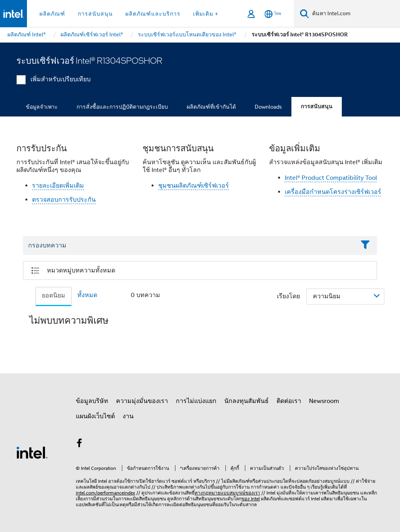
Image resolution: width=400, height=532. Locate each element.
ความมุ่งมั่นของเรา (142, 401)
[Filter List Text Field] (189, 245)
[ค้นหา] (304, 13)
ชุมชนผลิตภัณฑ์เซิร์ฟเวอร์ (194, 186)
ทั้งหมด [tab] (87, 295)
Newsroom (324, 401)
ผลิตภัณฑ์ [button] (52, 14)
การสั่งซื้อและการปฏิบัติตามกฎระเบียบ (122, 107)
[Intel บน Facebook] (79, 444)
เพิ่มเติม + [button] (206, 14)
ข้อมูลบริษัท (92, 401)
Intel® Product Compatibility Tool (331, 178)
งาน (128, 416)
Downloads (268, 107)
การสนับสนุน (317, 107)
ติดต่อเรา (289, 401)
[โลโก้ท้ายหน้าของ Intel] (32, 452)
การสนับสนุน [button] (95, 14)
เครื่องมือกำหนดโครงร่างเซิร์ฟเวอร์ (333, 192)
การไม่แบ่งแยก (196, 401)
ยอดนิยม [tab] (54, 296)
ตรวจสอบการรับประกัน (64, 200)
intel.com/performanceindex (105, 493)
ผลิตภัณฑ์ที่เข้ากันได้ (211, 107)
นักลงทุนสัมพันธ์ (246, 401)
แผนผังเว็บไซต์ (95, 416)
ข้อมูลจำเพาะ (42, 107)
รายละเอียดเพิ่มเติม (58, 186)
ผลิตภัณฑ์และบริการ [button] (153, 14)
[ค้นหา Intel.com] (354, 14)
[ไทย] (273, 14)
